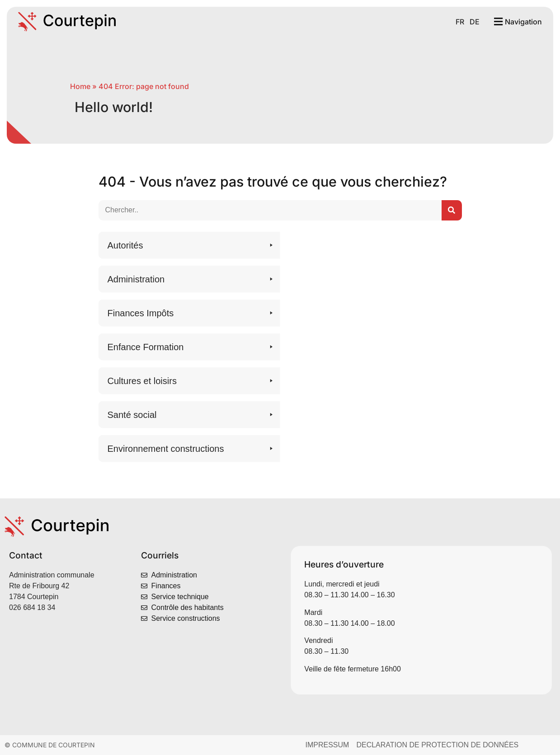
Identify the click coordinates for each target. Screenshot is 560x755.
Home (80, 86)
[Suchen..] (452, 210)
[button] (189, 245)
